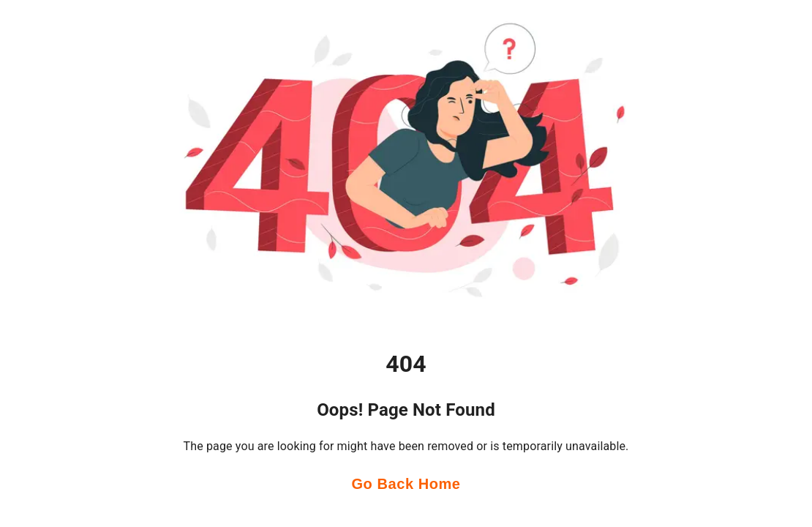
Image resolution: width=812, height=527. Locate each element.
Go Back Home (406, 484)
